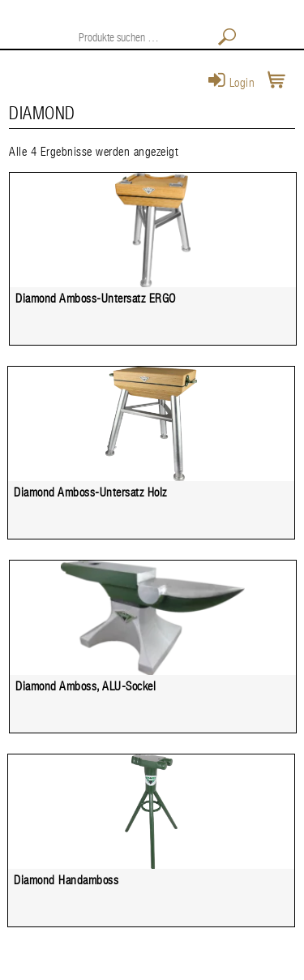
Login (232, 83)
